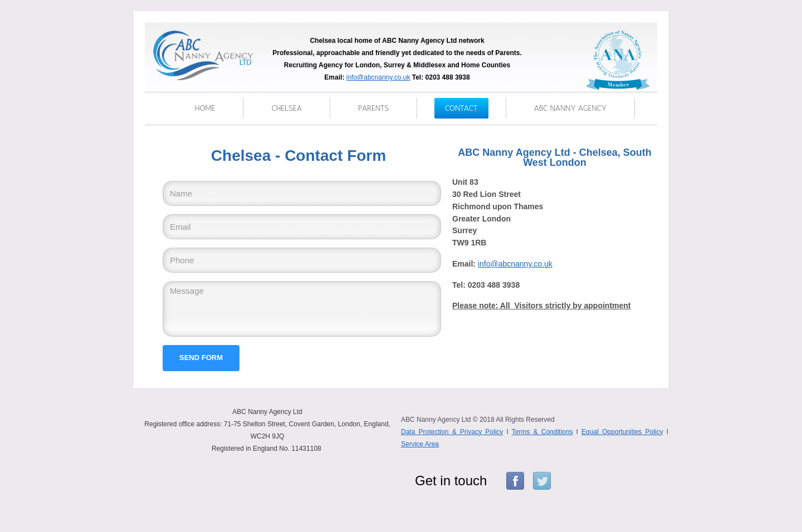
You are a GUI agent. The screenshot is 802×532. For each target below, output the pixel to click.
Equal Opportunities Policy (622, 432)
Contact (461, 108)
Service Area (420, 444)
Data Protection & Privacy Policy (452, 432)
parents (373, 108)
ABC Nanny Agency (570, 108)
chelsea (287, 108)
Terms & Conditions (542, 432)
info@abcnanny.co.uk (378, 77)
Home (205, 108)
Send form (201, 358)
